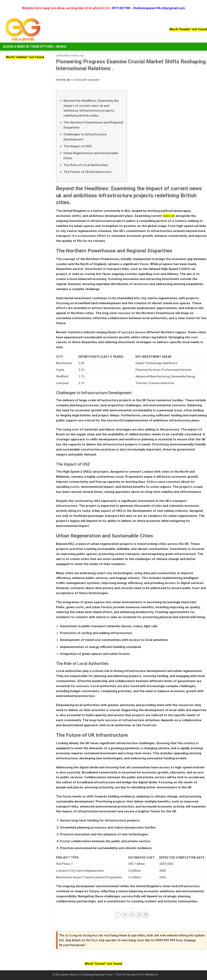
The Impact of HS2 (78, 146)
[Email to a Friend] (132, 915)
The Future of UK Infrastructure (87, 172)
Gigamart (94, 80)
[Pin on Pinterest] (139, 915)
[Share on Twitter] (125, 915)
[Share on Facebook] (117, 915)
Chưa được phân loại (70, 56)
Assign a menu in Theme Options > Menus (35, 47)
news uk (169, 216)
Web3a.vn (151, 975)
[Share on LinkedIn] (146, 915)
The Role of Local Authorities (86, 165)
